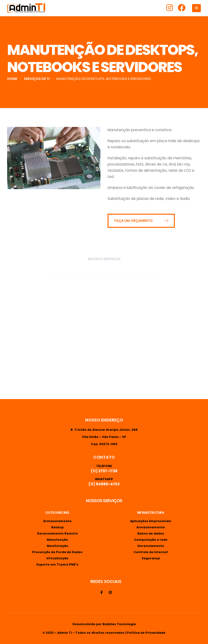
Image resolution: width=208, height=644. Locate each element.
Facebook (101, 592)
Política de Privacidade (146, 633)
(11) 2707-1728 (104, 471)
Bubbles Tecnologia (119, 624)
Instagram (110, 592)
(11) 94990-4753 (104, 484)
